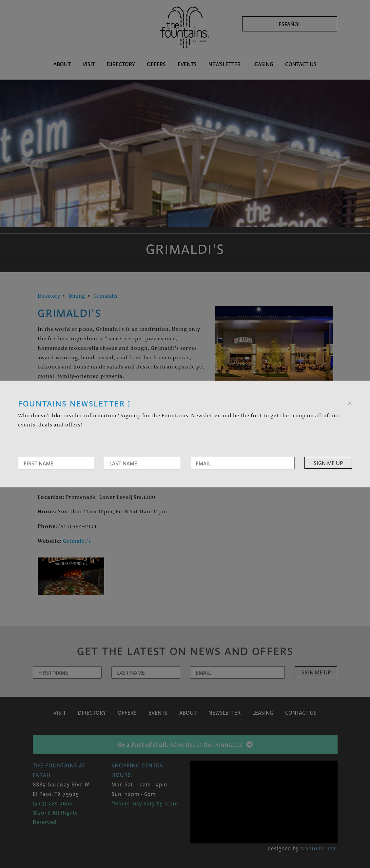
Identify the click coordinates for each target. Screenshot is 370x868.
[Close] (350, 403)
